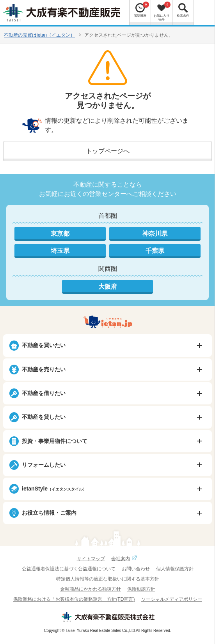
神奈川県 (155, 234)
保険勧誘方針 (141, 589)
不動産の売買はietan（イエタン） (39, 35)
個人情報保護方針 (175, 569)
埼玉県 (60, 251)
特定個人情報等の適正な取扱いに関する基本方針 (108, 579)
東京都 (60, 234)
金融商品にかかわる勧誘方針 (91, 589)
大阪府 (108, 287)
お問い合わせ (136, 569)
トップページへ (108, 151)
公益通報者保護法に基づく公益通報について (69, 569)
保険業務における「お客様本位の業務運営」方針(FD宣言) (74, 599)
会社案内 (125, 559)
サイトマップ (91, 559)
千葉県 (155, 251)
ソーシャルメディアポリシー (172, 599)
